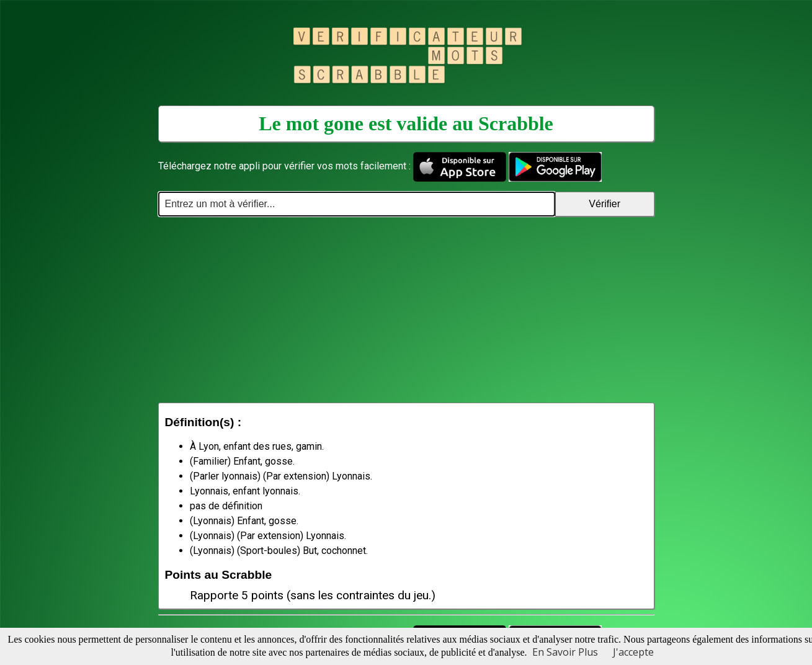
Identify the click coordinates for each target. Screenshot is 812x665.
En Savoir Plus (565, 652)
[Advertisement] (406, 310)
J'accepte (633, 652)
